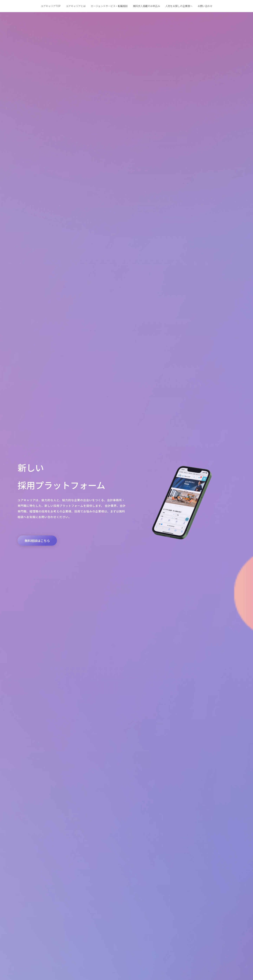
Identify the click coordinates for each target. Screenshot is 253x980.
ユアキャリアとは (76, 6)
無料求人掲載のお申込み (147, 6)
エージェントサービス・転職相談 (109, 6)
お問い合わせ (205, 6)
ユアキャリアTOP (51, 6)
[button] (37, 541)
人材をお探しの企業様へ (179, 6)
